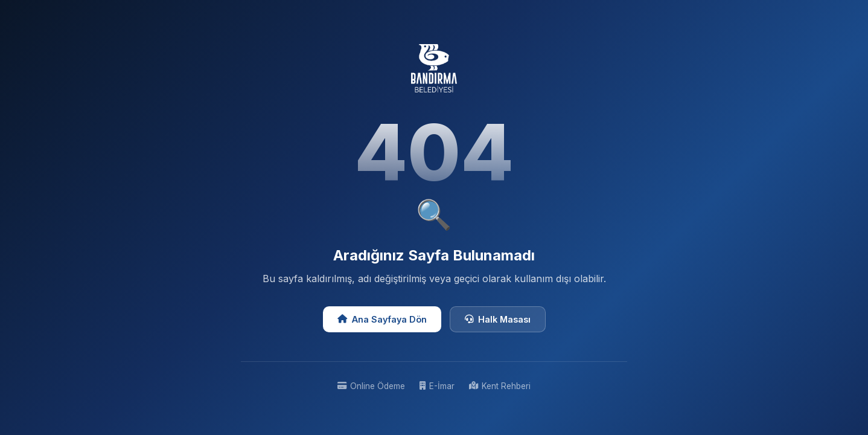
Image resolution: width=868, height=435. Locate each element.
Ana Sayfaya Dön (382, 319)
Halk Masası (498, 319)
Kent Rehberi (500, 386)
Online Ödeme (371, 386)
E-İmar (437, 386)
